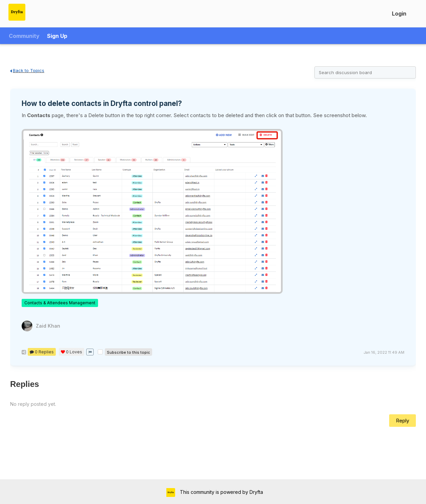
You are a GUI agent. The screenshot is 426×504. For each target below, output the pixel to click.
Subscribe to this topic (128, 352)
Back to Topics (27, 70)
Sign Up (57, 36)
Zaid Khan (48, 326)
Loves (72, 352)
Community (24, 36)
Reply (403, 421)
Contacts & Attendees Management (60, 303)
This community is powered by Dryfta (221, 492)
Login (399, 14)
